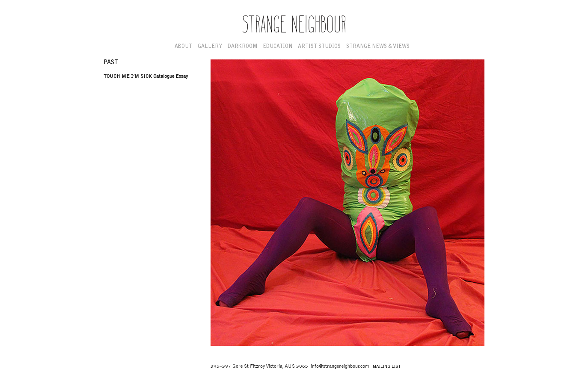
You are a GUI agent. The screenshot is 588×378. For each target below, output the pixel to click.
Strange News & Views (378, 47)
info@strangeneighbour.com (340, 366)
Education (278, 47)
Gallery (210, 47)
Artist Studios (319, 47)
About (183, 47)
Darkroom (242, 47)
